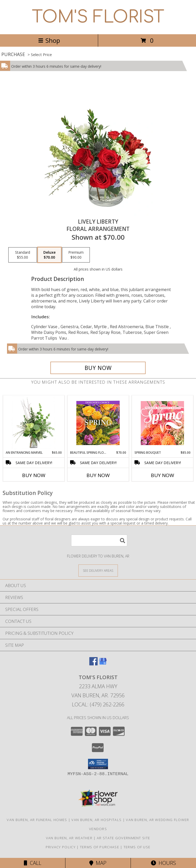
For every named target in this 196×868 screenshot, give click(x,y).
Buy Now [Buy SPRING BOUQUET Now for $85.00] (163, 475)
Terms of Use (137, 847)
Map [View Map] (98, 863)
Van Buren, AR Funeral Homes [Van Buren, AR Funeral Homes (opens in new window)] (37, 820)
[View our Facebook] (93, 664)
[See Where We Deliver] (98, 570)
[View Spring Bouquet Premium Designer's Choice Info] (162, 423)
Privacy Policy (61, 847)
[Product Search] (99, 540)
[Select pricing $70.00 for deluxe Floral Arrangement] (49, 255)
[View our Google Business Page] (103, 664)
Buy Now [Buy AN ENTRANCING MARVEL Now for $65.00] (34, 475)
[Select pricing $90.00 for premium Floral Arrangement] (76, 255)
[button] (98, 764)
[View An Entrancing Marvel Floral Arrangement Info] (34, 423)
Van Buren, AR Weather (69, 838)
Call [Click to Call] (33, 863)
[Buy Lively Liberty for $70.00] (98, 368)
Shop (49, 40)
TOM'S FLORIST (98, 17)
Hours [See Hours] (163, 863)
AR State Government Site (123, 838)
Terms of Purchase (100, 847)
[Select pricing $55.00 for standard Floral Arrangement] (23, 255)
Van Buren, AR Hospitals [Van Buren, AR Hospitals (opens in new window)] (96, 820)
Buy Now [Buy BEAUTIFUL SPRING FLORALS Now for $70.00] (98, 475)
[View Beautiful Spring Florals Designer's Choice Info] (98, 423)
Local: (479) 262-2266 (98, 704)
